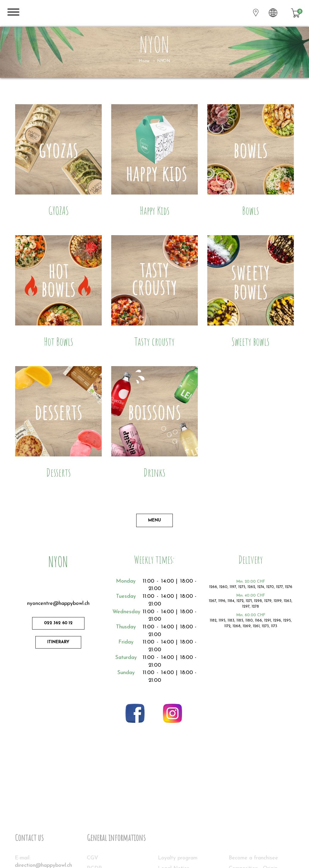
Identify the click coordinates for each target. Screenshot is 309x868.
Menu (154, 520)
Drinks (154, 472)
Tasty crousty (154, 341)
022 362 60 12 (58, 623)
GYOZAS (58, 210)
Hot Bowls (58, 341)
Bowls (251, 210)
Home (144, 61)
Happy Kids (154, 210)
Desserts (58, 472)
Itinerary (58, 642)
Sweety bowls (251, 341)
